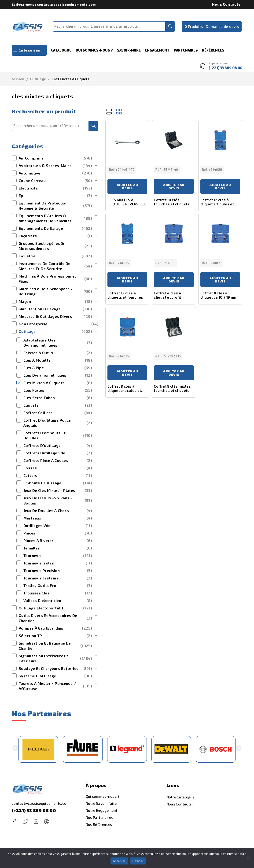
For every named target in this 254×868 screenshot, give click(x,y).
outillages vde (58, 526)
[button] (16, 749)
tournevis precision (58, 571)
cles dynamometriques (58, 375)
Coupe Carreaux (55, 181)
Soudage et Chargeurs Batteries (55, 668)
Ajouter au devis (127, 186)
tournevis (58, 556)
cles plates (58, 390)
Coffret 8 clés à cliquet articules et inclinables (124, 390)
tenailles (58, 548)
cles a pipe (58, 368)
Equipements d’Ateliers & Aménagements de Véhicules (55, 218)
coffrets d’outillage (58, 445)
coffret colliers (58, 413)
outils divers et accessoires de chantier (55, 618)
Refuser (138, 861)
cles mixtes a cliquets (58, 383)
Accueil (18, 79)
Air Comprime (55, 158)
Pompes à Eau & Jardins (55, 628)
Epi (55, 196)
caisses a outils (58, 353)
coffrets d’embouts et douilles (58, 435)
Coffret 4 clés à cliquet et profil (167, 295)
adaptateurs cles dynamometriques (58, 343)
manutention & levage (55, 309)
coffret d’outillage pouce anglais (58, 423)
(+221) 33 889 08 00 (34, 810)
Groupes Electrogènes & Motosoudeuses (55, 246)
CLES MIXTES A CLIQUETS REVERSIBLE (127, 202)
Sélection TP (55, 636)
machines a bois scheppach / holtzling (55, 291)
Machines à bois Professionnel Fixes (55, 279)
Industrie (55, 256)
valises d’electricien (58, 601)
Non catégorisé (59, 324)
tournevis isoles (58, 563)
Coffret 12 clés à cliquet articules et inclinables (217, 204)
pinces (58, 533)
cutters (58, 475)
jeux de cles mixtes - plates (58, 490)
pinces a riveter (58, 541)
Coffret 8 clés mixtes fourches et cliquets (172, 388)
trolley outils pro (58, 586)
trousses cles (58, 593)
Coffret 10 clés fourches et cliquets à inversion (173, 204)
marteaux (58, 518)
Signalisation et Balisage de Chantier (55, 646)
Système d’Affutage (55, 676)
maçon (55, 301)
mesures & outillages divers (55, 316)
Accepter (119, 861)
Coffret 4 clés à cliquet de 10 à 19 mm (219, 295)
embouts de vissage (58, 483)
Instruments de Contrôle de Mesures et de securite (55, 266)
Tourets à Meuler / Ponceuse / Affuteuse (55, 686)
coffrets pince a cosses (58, 460)
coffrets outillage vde (58, 453)
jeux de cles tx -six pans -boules (58, 500)
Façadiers (55, 236)
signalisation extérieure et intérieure (55, 658)
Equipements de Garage (55, 228)
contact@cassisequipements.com (41, 803)
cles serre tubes (58, 398)
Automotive (55, 173)
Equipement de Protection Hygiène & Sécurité (55, 206)
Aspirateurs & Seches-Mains (55, 166)
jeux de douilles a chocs (58, 511)
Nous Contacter (227, 4)
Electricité (55, 188)
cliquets (58, 405)
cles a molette (58, 360)
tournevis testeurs (58, 578)
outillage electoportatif (55, 608)
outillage (38, 79)
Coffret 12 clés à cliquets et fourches (125, 295)
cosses (58, 468)
